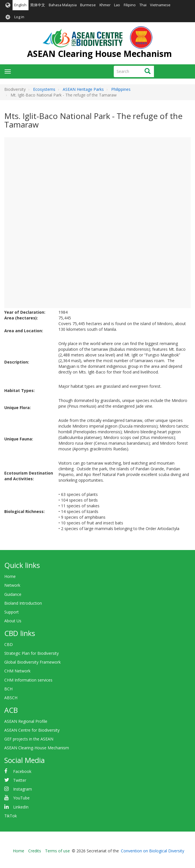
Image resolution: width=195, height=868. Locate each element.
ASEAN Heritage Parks (83, 89)
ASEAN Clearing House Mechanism (99, 54)
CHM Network (17, 671)
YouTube (21, 798)
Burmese (88, 5)
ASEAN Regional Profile (26, 721)
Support (12, 612)
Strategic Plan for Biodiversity (32, 653)
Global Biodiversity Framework (32, 662)
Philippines (121, 89)
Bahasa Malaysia (63, 5)
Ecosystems (44, 89)
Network (12, 585)
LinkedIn (21, 807)
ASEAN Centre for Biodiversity (32, 730)
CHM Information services (28, 680)
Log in (19, 17)
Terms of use (57, 851)
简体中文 (38, 5)
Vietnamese (160, 5)
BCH (8, 689)
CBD (9, 644)
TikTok (11, 816)
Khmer (105, 5)
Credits (35, 851)
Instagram (23, 789)
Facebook (22, 771)
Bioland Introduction (23, 603)
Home (10, 576)
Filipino (130, 5)
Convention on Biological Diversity (153, 851)
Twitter (20, 780)
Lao (117, 5)
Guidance (13, 594)
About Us (13, 621)
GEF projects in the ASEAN (29, 739)
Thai (143, 5)
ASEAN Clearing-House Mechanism (37, 748)
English (20, 5)
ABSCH (11, 698)
